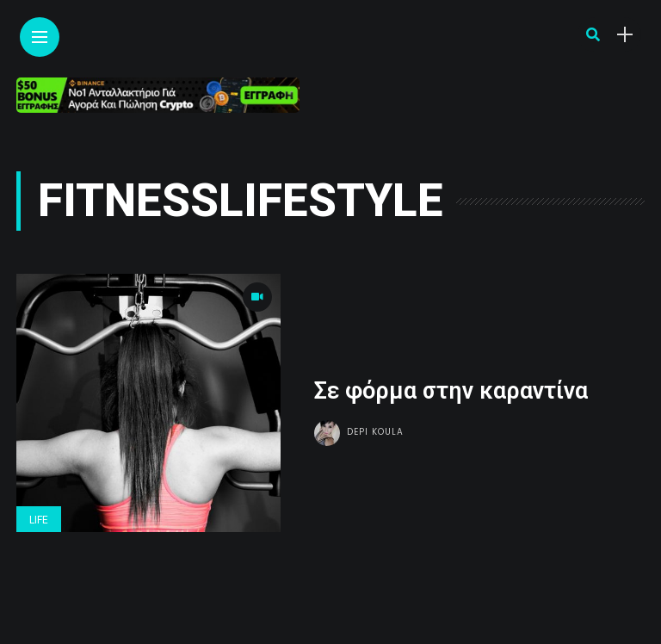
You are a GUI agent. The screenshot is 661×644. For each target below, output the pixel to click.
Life (39, 520)
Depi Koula (375, 432)
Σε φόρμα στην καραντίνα (451, 391)
